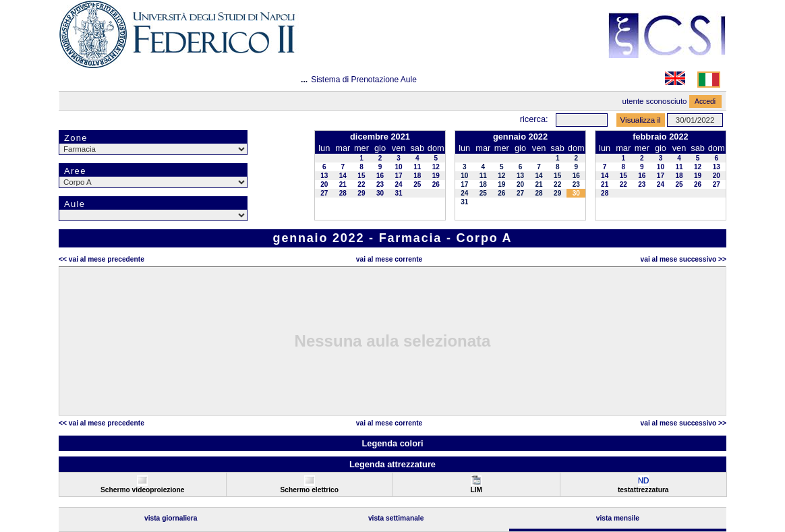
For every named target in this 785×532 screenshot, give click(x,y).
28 (343, 193)
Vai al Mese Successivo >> (684, 259)
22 (361, 184)
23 (380, 184)
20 (324, 184)
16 (380, 176)
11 (417, 167)
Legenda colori (392, 443)
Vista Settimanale (396, 518)
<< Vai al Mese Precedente (101, 259)
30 (380, 193)
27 (324, 193)
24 (399, 184)
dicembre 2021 (380, 137)
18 (417, 176)
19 (436, 176)
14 (343, 176)
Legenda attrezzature (392, 464)
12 (436, 167)
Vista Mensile (618, 518)
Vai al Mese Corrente (389, 259)
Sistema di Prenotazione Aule (364, 80)
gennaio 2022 (520, 137)
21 (343, 184)
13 (324, 176)
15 (361, 176)
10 (399, 167)
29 (361, 193)
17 (399, 176)
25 (417, 184)
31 (399, 193)
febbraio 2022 (661, 137)
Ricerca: (534, 119)
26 (436, 184)
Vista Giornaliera (171, 518)
